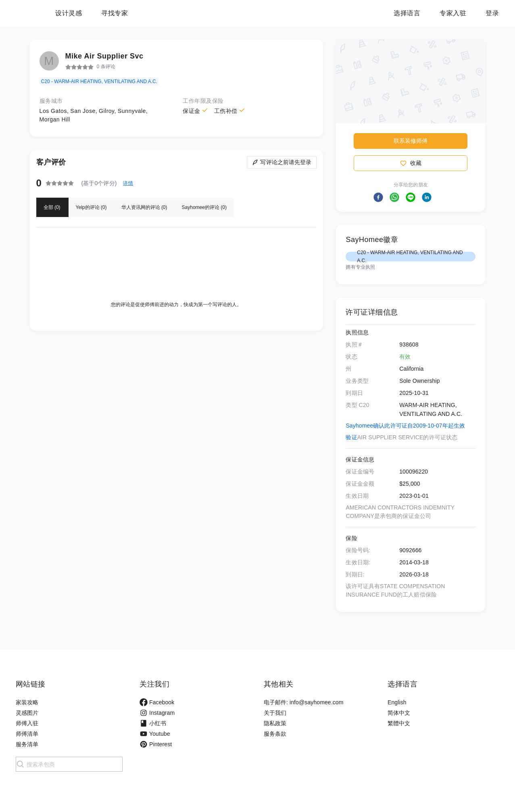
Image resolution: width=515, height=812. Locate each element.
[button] (378, 197)
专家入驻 (453, 13)
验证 (351, 437)
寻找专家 (165, 13)
